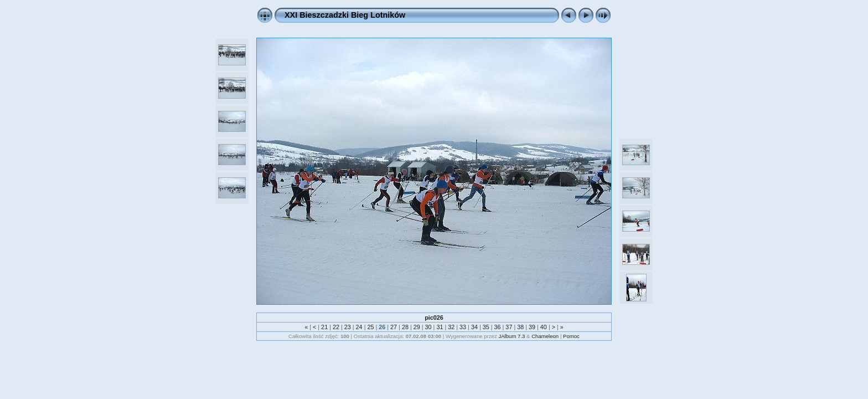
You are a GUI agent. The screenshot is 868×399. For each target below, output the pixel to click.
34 (474, 327)
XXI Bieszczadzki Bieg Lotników (345, 15)
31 (440, 327)
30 (428, 327)
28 (405, 327)
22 (336, 327)
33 (463, 327)
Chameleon (545, 336)
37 (509, 327)
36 (498, 327)
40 (544, 327)
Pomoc (571, 336)
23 (348, 327)
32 (451, 327)
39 (532, 327)
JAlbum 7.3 (512, 336)
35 (486, 327)
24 (359, 327)
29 (417, 327)
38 (520, 327)
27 (394, 327)
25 (370, 327)
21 (324, 327)
